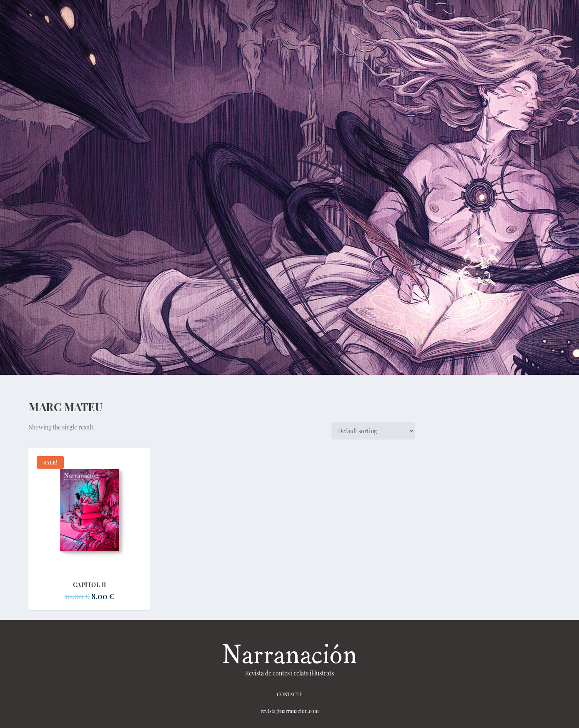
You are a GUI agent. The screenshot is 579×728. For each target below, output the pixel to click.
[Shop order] (373, 431)
